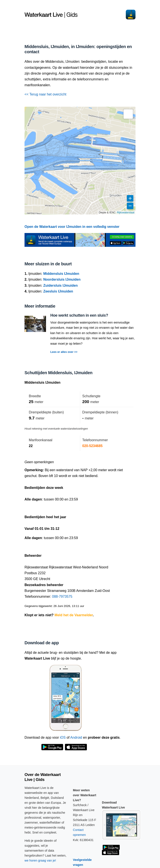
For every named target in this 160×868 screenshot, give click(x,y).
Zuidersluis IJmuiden (60, 285)
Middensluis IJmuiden (61, 274)
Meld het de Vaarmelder (74, 615)
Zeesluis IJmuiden (58, 291)
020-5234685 (92, 446)
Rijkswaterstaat (126, 213)
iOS (63, 737)
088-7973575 (62, 597)
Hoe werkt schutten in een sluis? (79, 315)
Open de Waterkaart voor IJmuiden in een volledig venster (72, 227)
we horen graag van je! (40, 860)
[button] (128, 114)
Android (76, 737)
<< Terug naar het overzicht (45, 94)
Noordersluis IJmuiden (62, 279)
